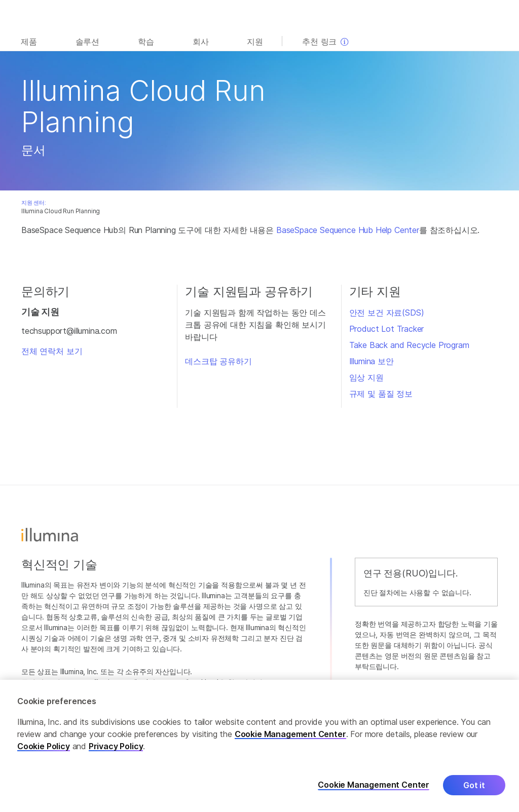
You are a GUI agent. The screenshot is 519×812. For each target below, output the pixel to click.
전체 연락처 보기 (52, 351)
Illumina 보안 (372, 361)
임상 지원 (366, 377)
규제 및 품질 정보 (381, 394)
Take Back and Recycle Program (409, 345)
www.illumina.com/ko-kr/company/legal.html (147, 682)
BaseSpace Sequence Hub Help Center (348, 230)
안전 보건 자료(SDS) (387, 313)
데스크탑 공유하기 (218, 361)
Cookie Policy (44, 753)
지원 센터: (34, 203)
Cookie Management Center (290, 741)
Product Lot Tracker (387, 329)
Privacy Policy (116, 753)
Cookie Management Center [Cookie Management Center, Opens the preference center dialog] (374, 791)
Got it (474, 792)
